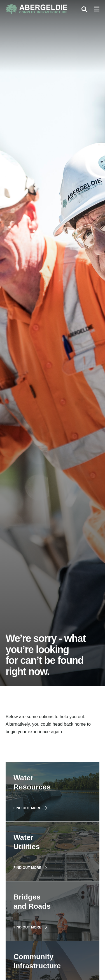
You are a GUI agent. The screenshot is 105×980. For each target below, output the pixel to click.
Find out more (30, 808)
